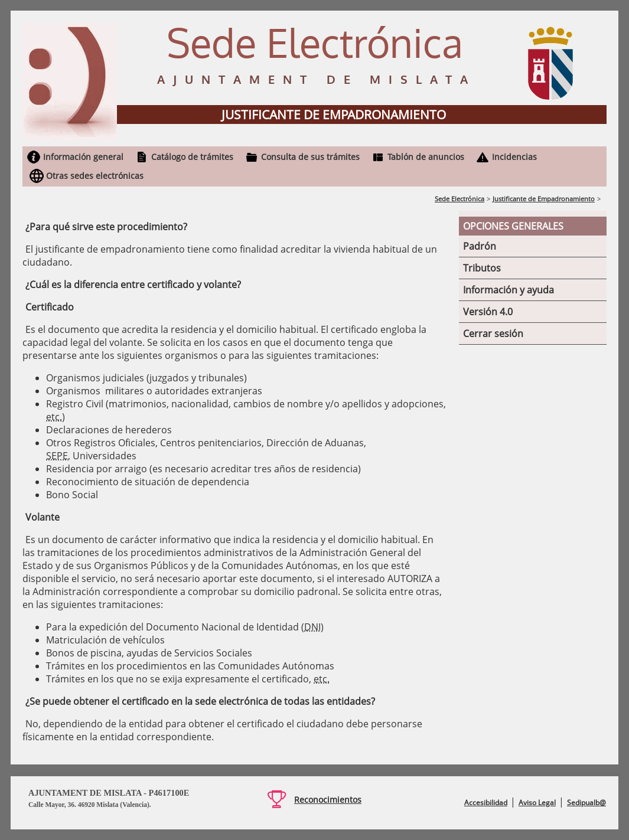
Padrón (480, 246)
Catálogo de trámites (192, 157)
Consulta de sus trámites (310, 157)
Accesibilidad (486, 803)
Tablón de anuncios (426, 157)
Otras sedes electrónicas (95, 176)
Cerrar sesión (493, 334)
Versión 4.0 (488, 312)
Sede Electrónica (459, 199)
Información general (83, 157)
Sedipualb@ (586, 803)
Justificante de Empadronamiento (544, 199)
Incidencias (514, 157)
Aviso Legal (537, 803)
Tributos (482, 268)
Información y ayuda (509, 290)
